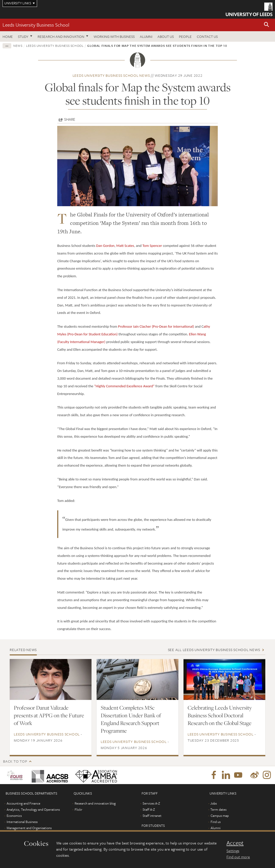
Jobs (214, 803)
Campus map (220, 816)
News (18, 46)
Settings (233, 851)
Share (70, 119)
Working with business (114, 36)
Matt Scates (125, 246)
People (185, 36)
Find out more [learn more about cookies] (238, 857)
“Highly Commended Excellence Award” (124, 386)
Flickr (78, 809)
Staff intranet (152, 816)
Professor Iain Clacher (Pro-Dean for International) (156, 326)
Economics (14, 816)
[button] (267, 25)
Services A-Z (151, 803)
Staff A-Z (149, 809)
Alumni (146, 36)
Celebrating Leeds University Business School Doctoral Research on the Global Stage (220, 715)
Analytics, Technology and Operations (33, 809)
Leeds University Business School (36, 25)
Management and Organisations (29, 828)
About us (166, 36)
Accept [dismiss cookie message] (235, 843)
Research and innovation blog (95, 803)
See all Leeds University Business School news (214, 650)
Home (8, 36)
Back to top (15, 761)
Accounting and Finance (24, 803)
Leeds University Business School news (111, 75)
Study (23, 36)
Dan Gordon (105, 246)
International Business (22, 822)
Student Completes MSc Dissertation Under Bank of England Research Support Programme (131, 719)
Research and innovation (61, 36)
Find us (216, 822)
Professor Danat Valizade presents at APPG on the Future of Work (49, 715)
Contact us (207, 36)
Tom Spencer (152, 246)
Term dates (218, 809)
